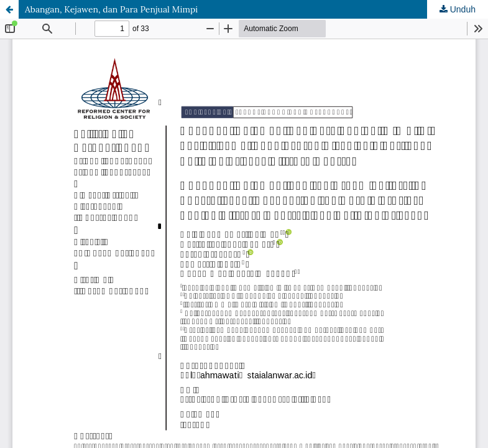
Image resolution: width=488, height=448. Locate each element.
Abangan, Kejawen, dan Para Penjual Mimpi (111, 9)
